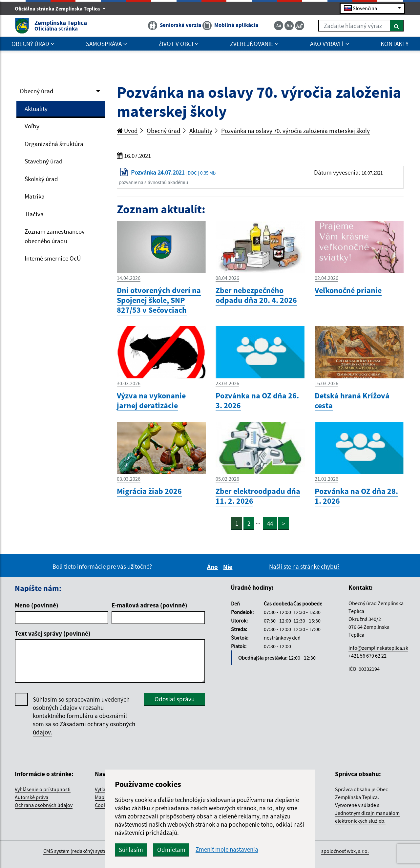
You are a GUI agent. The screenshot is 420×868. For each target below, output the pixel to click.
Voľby (32, 126)
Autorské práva (31, 797)
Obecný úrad (37, 91)
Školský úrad (41, 179)
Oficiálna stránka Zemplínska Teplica (60, 9)
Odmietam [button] (171, 850)
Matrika (35, 196)
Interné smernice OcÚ (53, 258)
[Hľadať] (397, 26)
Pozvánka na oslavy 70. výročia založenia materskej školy (295, 131)
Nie (229, 567)
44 (270, 523)
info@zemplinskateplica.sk (378, 648)
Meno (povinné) (37, 605)
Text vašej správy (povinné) (53, 633)
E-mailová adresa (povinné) (149, 605)
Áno (213, 567)
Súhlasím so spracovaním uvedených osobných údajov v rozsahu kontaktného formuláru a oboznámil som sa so (84, 716)
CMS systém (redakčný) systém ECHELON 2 (90, 851)
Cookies (104, 805)
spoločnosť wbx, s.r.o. (345, 851)
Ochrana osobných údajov (44, 805)
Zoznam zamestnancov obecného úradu (55, 236)
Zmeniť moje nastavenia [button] (227, 849)
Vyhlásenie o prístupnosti (43, 789)
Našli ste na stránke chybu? (304, 566)
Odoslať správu (175, 699)
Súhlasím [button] (131, 850)
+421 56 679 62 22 (367, 656)
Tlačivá (34, 214)
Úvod (127, 131)
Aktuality (36, 109)
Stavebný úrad (44, 161)
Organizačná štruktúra (54, 144)
